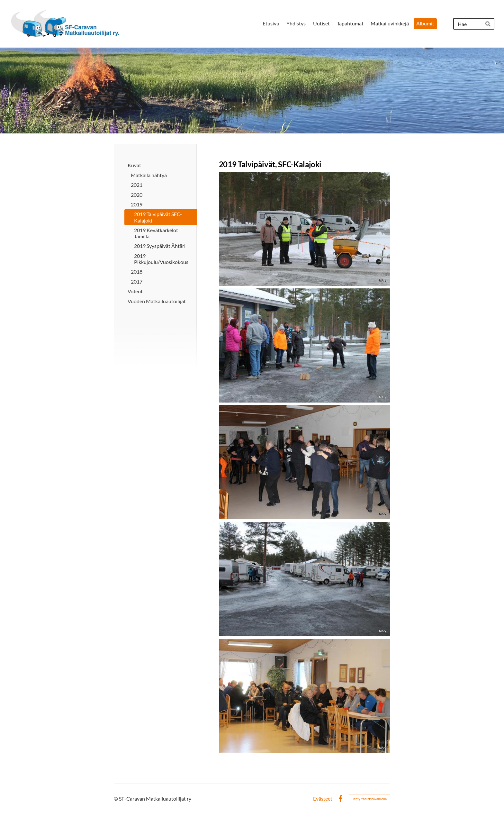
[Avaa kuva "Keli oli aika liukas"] (305, 579)
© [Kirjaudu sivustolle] (116, 799)
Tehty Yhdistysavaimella (369, 799)
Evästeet (323, 799)
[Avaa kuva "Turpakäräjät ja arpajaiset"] (305, 696)
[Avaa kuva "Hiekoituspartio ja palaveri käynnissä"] (305, 229)
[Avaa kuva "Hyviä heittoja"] (305, 345)
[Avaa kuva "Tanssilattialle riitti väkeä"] (305, 462)
